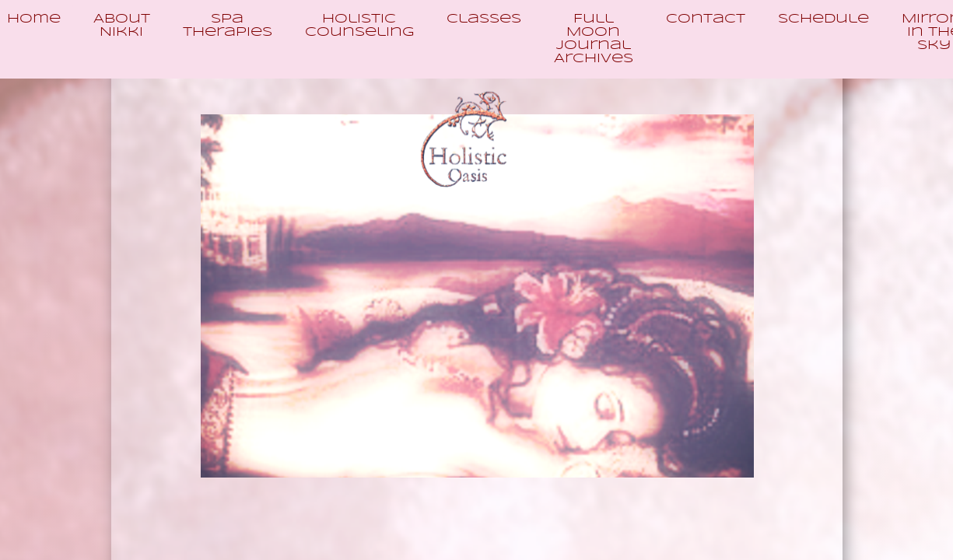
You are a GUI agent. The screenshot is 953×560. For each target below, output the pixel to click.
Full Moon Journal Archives (594, 39)
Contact (706, 19)
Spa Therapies (228, 26)
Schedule (823, 19)
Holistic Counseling (359, 26)
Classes (484, 19)
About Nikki (122, 26)
